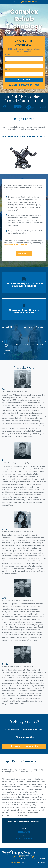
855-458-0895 (29, 2)
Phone (8, 62)
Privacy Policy (15, 863)
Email (8, 69)
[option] (24, 156)
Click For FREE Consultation (24, 746)
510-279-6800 (33, 85)
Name (8, 54)
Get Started (24, 254)
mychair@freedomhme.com (36, 857)
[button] (3, 347)
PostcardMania (41, 863)
